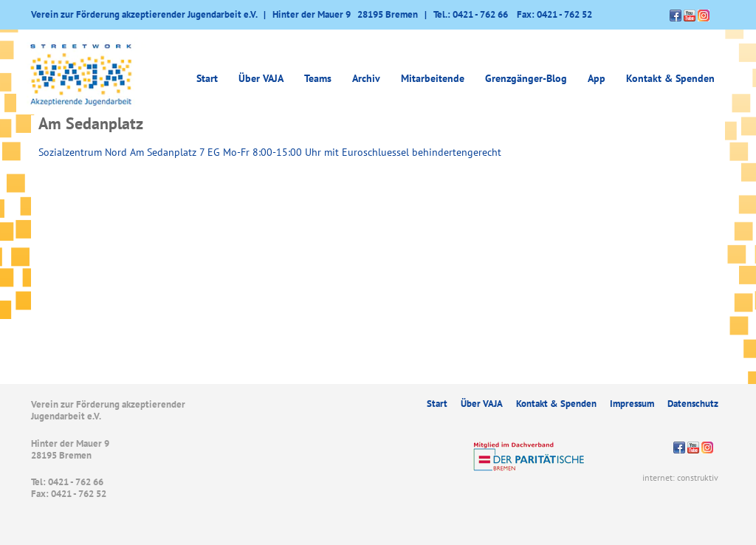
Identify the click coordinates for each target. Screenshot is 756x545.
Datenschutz (693, 404)
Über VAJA (261, 78)
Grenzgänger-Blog (526, 78)
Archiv (366, 78)
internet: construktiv (680, 477)
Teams (318, 78)
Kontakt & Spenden (670, 78)
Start (207, 78)
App (597, 78)
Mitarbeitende (433, 78)
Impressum (632, 404)
